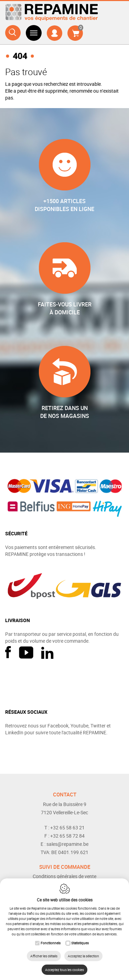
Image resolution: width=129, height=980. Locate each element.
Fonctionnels (51, 943)
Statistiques (80, 943)
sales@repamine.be (67, 844)
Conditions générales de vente (64, 876)
